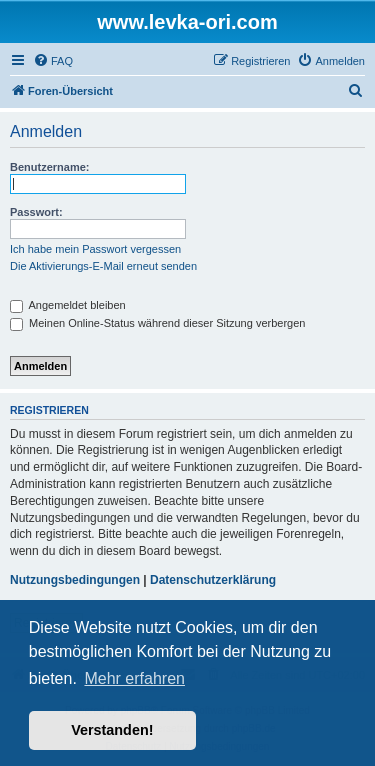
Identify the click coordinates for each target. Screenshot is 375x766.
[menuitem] (53, 61)
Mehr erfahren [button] (134, 678)
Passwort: (36, 212)
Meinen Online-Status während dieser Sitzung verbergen (157, 323)
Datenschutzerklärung (213, 580)
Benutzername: (49, 167)
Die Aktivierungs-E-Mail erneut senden (103, 266)
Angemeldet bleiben (68, 305)
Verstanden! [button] (112, 730)
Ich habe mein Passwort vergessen (95, 249)
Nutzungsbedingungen (75, 580)
